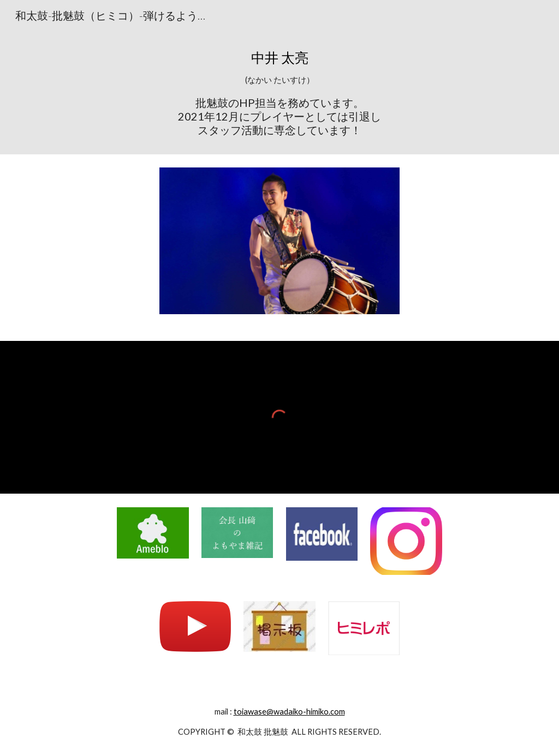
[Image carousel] (280, 248)
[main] (280, 92)
